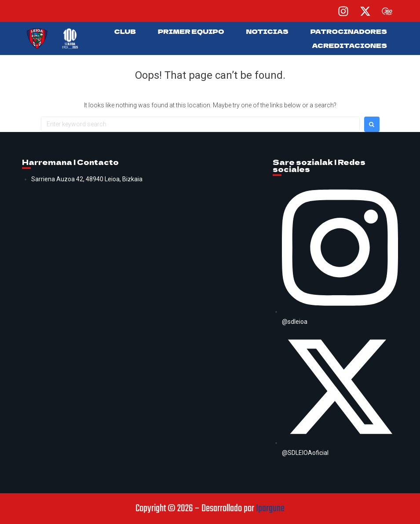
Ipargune (270, 509)
